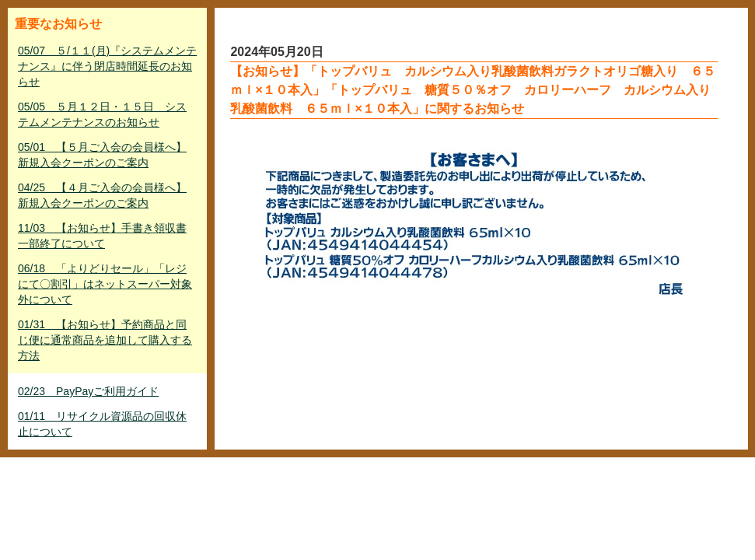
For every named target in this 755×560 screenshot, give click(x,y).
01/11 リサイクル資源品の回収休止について (102, 424)
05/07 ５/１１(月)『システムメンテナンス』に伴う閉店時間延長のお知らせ (107, 66)
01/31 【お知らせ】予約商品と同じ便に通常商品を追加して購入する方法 (105, 340)
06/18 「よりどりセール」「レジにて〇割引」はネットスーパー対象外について (105, 284)
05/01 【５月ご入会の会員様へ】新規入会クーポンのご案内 (102, 155)
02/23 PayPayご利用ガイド (88, 391)
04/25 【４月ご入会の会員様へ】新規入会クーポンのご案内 (102, 195)
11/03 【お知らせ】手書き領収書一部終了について (102, 236)
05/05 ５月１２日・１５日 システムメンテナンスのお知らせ (102, 114)
